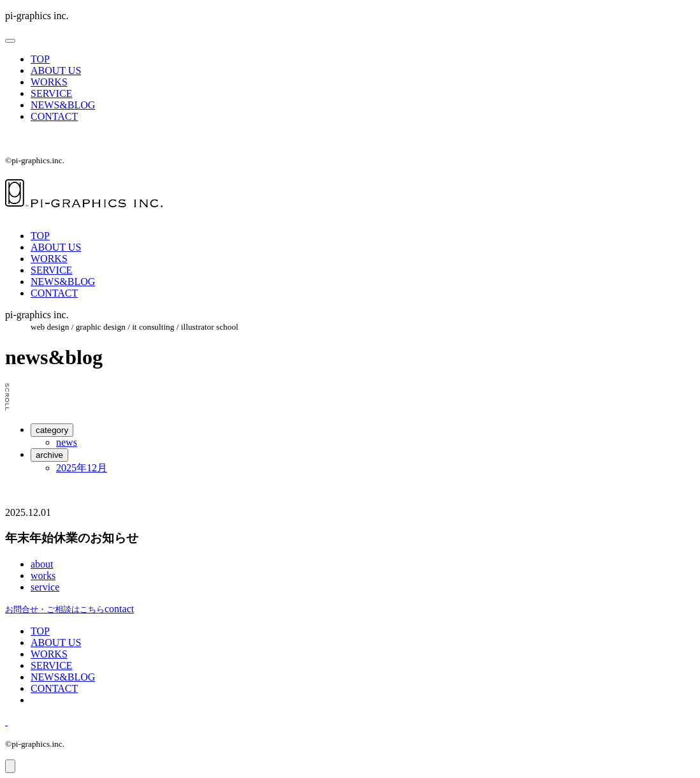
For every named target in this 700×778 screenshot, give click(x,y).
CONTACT (54, 116)
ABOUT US (56, 70)
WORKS (49, 82)
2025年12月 (82, 468)
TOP (40, 59)
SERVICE (51, 93)
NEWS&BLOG (63, 105)
